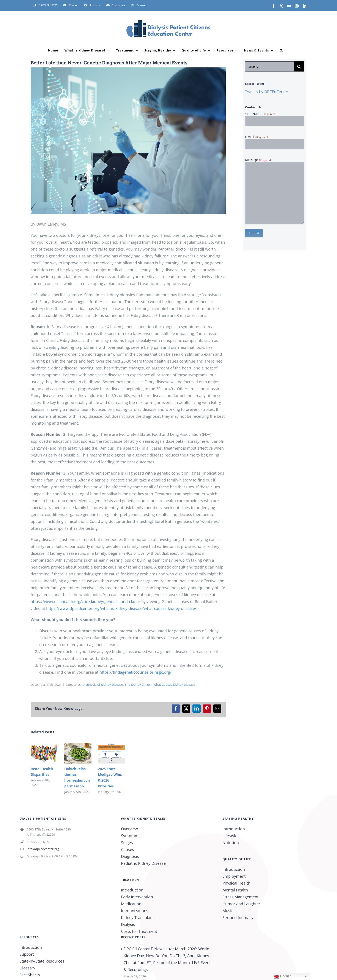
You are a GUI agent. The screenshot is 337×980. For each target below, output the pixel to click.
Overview (129, 829)
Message (258, 160)
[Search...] (270, 66)
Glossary (27, 968)
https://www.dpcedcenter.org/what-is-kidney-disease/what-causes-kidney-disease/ (121, 608)
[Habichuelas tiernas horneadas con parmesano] (78, 745)
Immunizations (135, 911)
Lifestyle (230, 836)
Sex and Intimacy (238, 918)
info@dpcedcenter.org (43, 849)
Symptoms (131, 836)
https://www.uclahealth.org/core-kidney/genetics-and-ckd (83, 601)
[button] (281, 50)
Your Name (260, 114)
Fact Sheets (30, 975)
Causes (128, 849)
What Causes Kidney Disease (174, 685)
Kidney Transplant (137, 918)
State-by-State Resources (42, 961)
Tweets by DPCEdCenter (267, 92)
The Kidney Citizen (138, 685)
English (283, 977)
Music (228, 911)
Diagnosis (130, 856)
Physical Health (236, 883)
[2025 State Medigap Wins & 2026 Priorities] (112, 745)
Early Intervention (137, 897)
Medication (131, 904)
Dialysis (128, 924)
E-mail (257, 137)
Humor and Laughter (241, 904)
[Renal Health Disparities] (44, 745)
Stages (127, 843)
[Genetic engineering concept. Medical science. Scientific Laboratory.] (128, 141)
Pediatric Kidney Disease (143, 863)
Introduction (132, 890)
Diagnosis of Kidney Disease (103, 685)
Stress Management (240, 897)
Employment (234, 876)
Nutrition (231, 843)
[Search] (299, 66)
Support (27, 954)
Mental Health (235, 890)
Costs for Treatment (139, 931)
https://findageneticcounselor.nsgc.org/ (135, 672)
